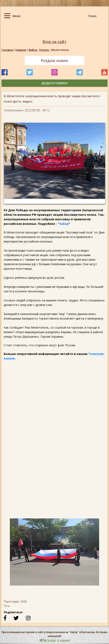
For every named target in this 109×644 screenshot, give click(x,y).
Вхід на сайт (54, 42)
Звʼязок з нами (54, 640)
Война (34, 50)
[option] (54, 554)
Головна (7, 50)
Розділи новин (54, 61)
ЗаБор (64, 224)
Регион (45, 50)
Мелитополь (60, 50)
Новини (21, 50)
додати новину (55, 83)
